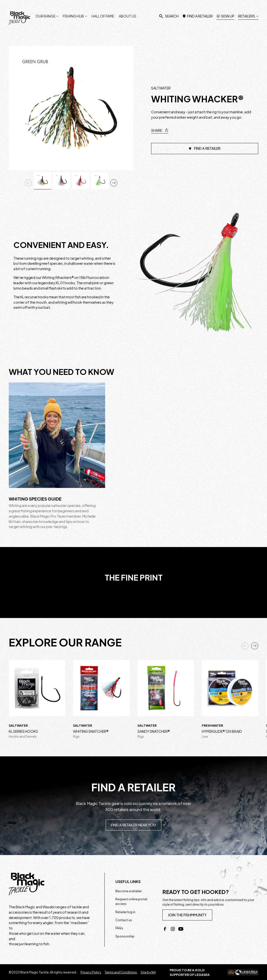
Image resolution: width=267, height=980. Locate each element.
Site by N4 (148, 972)
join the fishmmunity (187, 915)
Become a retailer (129, 891)
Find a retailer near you (133, 825)
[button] (47, 14)
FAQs (119, 928)
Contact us (124, 920)
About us (128, 16)
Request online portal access (131, 901)
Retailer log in (125, 912)
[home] (19, 18)
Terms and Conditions (121, 972)
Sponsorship (125, 936)
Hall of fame (103, 16)
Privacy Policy (91, 972)
